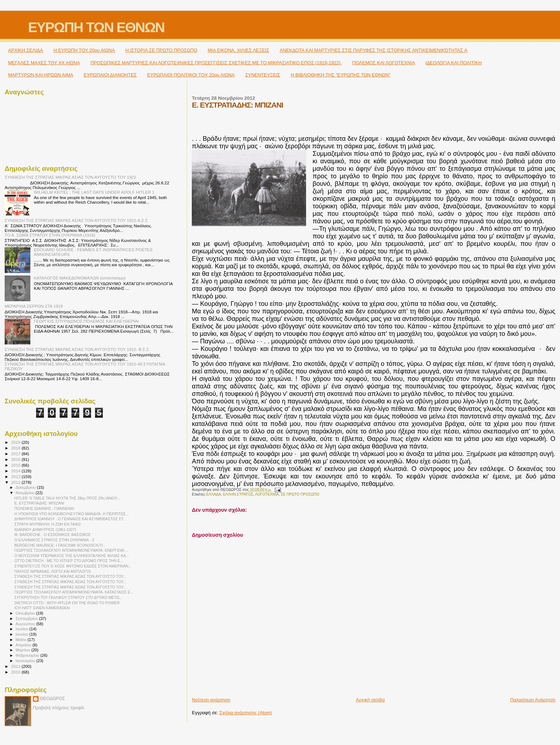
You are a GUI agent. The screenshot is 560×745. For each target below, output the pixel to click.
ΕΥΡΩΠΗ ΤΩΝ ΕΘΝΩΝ (96, 27)
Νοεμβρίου (26, 493)
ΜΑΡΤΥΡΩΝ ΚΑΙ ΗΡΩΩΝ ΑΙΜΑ (41, 75)
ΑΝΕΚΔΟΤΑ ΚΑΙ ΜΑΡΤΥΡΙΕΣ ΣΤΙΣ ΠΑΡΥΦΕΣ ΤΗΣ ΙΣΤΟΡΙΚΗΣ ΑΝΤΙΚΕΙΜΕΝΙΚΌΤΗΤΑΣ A (374, 50)
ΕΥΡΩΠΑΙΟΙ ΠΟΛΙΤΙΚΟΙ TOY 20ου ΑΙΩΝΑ (191, 75)
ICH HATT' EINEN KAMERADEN (42, 608)
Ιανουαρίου (26, 661)
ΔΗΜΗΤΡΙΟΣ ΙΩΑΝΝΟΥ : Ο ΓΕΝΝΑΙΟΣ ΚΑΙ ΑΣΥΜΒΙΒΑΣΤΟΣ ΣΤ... (70, 519)
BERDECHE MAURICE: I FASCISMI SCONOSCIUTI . (60, 545)
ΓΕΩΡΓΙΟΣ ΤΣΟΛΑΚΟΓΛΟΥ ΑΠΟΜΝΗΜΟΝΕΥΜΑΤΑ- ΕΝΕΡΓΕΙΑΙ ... (71, 550)
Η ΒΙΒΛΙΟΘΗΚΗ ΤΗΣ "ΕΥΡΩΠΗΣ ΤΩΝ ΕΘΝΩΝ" (341, 75)
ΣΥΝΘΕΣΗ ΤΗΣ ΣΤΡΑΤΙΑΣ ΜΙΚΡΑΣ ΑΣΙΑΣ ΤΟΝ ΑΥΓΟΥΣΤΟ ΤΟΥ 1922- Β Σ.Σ (77, 349)
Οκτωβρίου (26, 613)
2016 (16, 459)
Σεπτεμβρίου (27, 619)
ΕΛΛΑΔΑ (214, 494)
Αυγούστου (26, 624)
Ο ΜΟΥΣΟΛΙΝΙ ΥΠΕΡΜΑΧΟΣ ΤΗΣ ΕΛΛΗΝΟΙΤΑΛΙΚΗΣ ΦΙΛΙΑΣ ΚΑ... (72, 556)
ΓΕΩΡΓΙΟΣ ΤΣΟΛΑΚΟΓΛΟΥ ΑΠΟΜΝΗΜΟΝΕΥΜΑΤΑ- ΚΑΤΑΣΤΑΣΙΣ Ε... (74, 592)
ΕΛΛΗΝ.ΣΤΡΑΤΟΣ (238, 494)
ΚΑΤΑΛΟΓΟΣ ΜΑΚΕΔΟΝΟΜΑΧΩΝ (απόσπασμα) (80, 278)
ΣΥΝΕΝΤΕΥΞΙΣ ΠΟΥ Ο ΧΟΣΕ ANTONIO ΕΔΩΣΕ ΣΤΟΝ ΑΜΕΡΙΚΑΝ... (73, 566)
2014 (16, 471)
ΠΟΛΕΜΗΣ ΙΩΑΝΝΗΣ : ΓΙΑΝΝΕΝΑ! (44, 508)
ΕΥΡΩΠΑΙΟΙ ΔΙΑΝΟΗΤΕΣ (110, 75)
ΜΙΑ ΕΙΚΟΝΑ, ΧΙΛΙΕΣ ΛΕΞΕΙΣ (239, 50)
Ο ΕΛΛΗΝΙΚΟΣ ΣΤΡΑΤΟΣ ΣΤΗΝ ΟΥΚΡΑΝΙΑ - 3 (54, 540)
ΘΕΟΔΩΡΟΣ (52, 699)
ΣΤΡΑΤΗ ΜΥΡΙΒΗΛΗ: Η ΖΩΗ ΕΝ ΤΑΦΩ (47, 524)
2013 (16, 476)
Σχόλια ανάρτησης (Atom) (246, 713)
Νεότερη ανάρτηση (211, 700)
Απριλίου (24, 645)
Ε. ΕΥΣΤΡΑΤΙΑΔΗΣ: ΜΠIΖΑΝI (39, 503)
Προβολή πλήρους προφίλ (59, 708)
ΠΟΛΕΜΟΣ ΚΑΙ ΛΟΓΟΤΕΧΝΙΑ (384, 63)
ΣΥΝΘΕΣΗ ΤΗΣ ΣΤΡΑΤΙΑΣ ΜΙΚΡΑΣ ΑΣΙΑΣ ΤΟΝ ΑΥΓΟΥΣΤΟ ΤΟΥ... (70, 576)
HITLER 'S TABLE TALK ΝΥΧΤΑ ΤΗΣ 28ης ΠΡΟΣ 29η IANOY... (67, 498)
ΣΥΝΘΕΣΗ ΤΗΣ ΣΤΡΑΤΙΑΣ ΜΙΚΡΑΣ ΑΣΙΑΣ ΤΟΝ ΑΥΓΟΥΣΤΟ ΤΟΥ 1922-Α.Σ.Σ (76, 220)
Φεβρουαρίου (28, 655)
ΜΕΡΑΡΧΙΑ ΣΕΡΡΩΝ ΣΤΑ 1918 (34, 306)
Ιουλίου (23, 629)
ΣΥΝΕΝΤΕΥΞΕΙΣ (262, 75)
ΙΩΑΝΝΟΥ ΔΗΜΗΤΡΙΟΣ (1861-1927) (45, 530)
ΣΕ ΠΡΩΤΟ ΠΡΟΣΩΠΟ (300, 494)
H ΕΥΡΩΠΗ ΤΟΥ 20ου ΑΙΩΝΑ (84, 50)
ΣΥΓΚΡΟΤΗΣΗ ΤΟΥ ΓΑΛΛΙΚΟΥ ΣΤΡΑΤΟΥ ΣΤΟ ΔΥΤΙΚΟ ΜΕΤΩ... (68, 597)
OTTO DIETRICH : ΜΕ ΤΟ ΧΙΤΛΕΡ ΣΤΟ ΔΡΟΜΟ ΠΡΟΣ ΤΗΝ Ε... (69, 561)
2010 (16, 672)
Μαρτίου (24, 650)
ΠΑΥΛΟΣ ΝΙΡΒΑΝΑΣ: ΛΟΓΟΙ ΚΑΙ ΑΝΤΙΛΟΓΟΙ (52, 571)
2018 (16, 448)
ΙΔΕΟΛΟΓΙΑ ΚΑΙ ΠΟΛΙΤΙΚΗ (453, 63)
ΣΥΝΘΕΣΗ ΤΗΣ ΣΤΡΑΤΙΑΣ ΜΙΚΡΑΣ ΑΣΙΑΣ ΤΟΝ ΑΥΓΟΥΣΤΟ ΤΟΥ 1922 (70, 177)
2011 (16, 666)
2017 (16, 454)
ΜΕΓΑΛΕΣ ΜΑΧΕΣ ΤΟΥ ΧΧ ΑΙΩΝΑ (44, 63)
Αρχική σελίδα (370, 700)
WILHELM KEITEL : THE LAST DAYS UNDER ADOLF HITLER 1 (94, 192)
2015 (16, 465)
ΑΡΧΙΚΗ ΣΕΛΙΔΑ (26, 50)
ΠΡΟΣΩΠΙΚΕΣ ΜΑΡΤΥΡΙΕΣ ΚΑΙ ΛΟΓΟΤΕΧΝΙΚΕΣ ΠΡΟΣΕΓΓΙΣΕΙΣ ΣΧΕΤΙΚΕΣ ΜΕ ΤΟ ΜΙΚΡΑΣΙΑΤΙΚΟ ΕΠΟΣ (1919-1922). (216, 63)
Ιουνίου (23, 634)
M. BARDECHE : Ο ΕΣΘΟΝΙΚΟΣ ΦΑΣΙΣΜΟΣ (52, 535)
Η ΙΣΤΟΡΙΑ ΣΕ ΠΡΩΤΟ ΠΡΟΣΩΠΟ (161, 50)
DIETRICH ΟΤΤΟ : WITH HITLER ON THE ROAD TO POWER (67, 603)
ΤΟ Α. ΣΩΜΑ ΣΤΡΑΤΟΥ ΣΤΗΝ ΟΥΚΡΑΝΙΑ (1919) (50, 235)
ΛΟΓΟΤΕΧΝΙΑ (267, 494)
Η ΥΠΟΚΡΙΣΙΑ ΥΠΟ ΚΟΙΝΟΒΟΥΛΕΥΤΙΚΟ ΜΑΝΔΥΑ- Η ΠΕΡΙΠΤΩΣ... (71, 514)
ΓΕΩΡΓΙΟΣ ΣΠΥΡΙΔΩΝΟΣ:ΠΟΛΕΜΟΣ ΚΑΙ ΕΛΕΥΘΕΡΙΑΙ (86, 321)
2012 (16, 482)
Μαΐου (22, 640)
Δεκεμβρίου (26, 487)
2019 (16, 442)
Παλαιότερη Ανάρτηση (533, 700)
